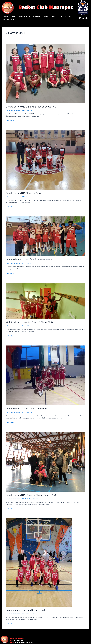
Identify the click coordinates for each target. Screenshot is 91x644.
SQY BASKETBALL (8, 20)
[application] (16, 17)
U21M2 (24, 411)
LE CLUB (13, 17)
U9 (23, 325)
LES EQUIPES (37, 17)
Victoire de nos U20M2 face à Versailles (25, 408)
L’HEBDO (61, 17)
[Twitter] (83, 18)
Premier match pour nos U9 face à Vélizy (26, 609)
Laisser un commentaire (13, 110)
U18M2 (24, 110)
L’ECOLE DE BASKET (50, 17)
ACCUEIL (5, 17)
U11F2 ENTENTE (27, 498)
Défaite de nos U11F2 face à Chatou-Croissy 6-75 (30, 494)
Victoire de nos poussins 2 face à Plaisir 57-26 (29, 321)
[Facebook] (80, 18)
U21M (24, 263)
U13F (23, 197)
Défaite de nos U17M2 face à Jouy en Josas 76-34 (31, 107)
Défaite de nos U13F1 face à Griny (23, 193)
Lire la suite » (10, 120)
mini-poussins (26, 612)
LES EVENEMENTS (24, 17)
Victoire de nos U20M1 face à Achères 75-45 (28, 259)
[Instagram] (86, 18)
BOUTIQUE (69, 17)
